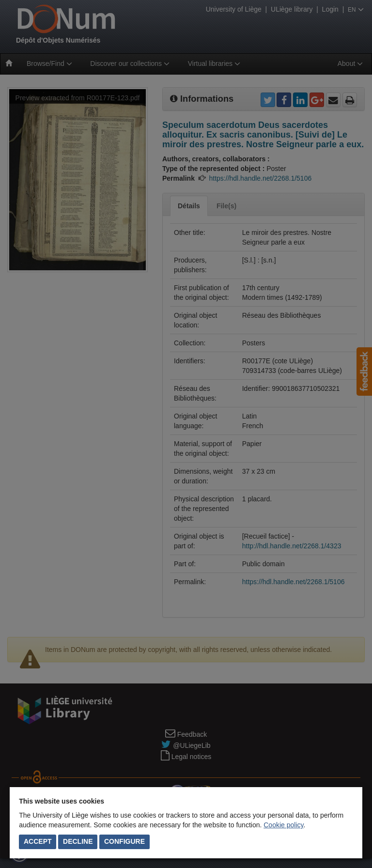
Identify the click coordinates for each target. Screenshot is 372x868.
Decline (78, 841)
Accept (38, 841)
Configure (124, 841)
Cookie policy (283, 825)
